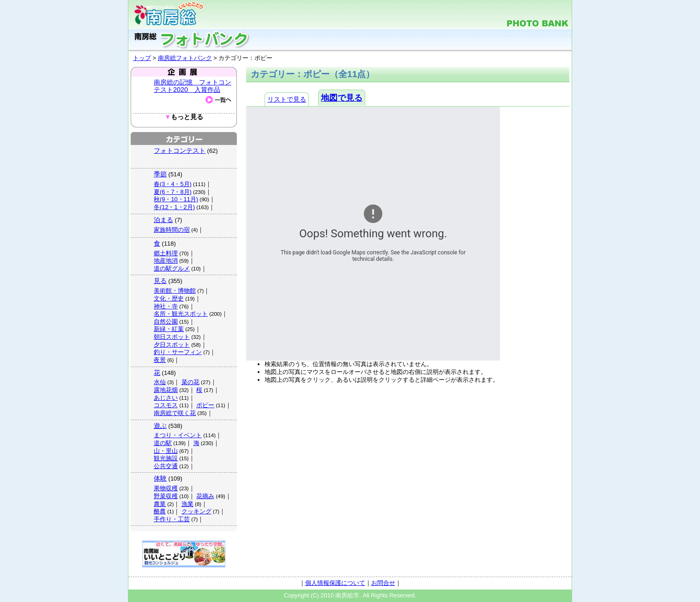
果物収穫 (166, 488)
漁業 (187, 504)
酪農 (160, 511)
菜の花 (190, 382)
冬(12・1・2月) (174, 207)
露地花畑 (166, 390)
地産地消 (166, 261)
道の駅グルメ (172, 268)
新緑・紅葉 (169, 329)
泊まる (163, 220)
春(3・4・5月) (173, 184)
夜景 (160, 360)
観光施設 (166, 458)
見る (160, 281)
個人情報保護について (335, 583)
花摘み (205, 496)
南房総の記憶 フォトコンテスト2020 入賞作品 (193, 86)
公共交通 (166, 466)
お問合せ (383, 583)
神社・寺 (166, 306)
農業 (160, 504)
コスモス (166, 405)
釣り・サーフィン (178, 352)
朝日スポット (172, 337)
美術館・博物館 (175, 291)
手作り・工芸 (172, 519)
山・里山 (166, 451)
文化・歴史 (169, 298)
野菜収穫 (166, 496)
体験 (160, 478)
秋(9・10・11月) (176, 199)
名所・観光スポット (181, 314)
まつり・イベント (178, 435)
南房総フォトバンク (185, 58)
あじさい (166, 398)
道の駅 (163, 443)
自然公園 (166, 322)
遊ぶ (160, 426)
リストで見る (287, 99)
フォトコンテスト (180, 150)
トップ (142, 58)
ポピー (205, 405)
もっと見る (184, 117)
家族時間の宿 (172, 230)
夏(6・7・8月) (173, 192)
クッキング (196, 511)
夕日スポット (172, 345)
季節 (160, 174)
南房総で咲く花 (175, 413)
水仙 (160, 382)
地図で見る (342, 98)
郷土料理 (166, 253)
